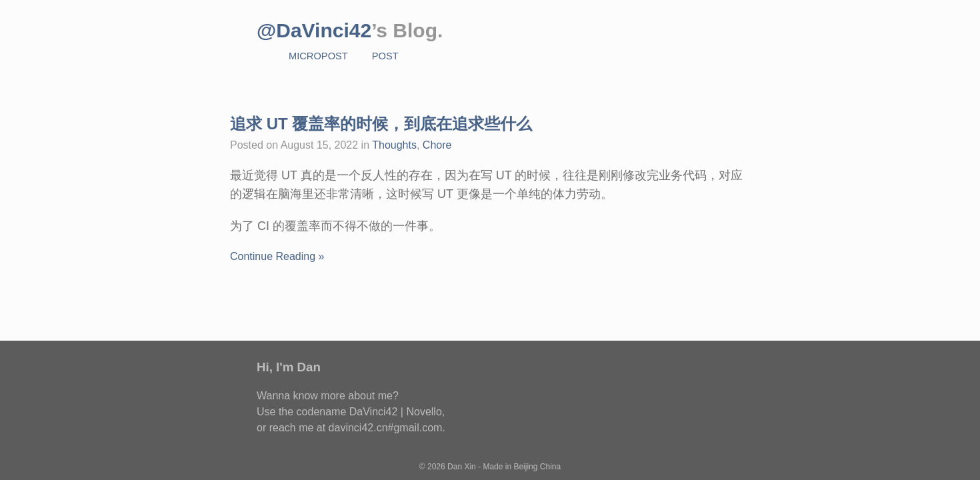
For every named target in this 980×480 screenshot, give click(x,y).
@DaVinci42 (314, 30)
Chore (437, 145)
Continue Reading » (277, 256)
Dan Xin (462, 467)
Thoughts (394, 145)
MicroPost (318, 56)
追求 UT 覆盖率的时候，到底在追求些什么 (381, 124)
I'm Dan (298, 367)
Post (385, 56)
